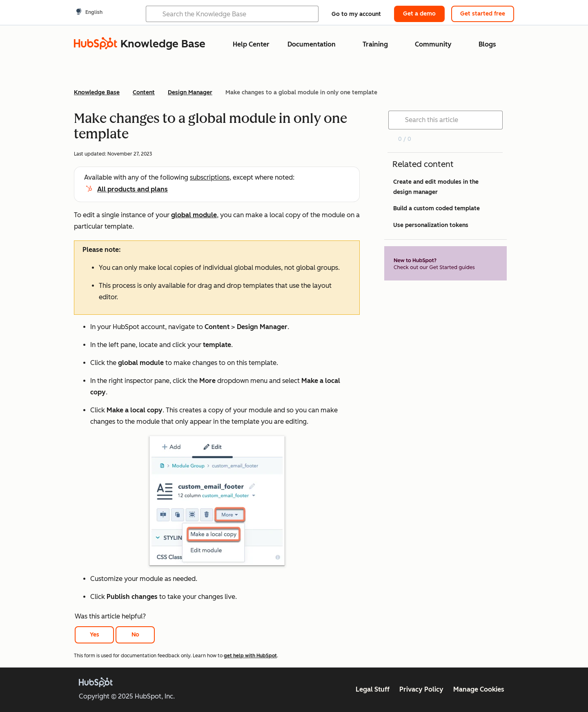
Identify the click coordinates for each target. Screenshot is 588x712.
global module (194, 215)
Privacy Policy (421, 689)
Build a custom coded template (437, 208)
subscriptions (210, 177)
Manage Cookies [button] (479, 689)
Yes (95, 635)
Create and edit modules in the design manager (436, 187)
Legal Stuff (373, 689)
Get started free (483, 14)
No (135, 635)
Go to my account (356, 14)
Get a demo (419, 14)
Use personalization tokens (431, 225)
